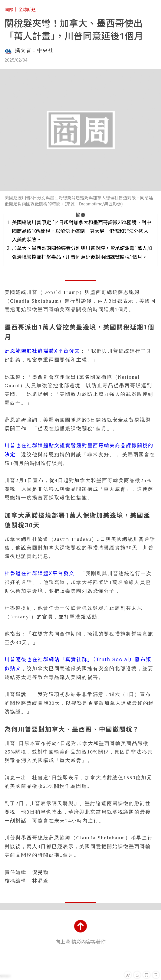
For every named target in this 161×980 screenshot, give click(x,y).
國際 (9, 10)
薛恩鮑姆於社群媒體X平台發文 (42, 351)
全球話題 (27, 10)
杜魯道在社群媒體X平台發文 (40, 574)
